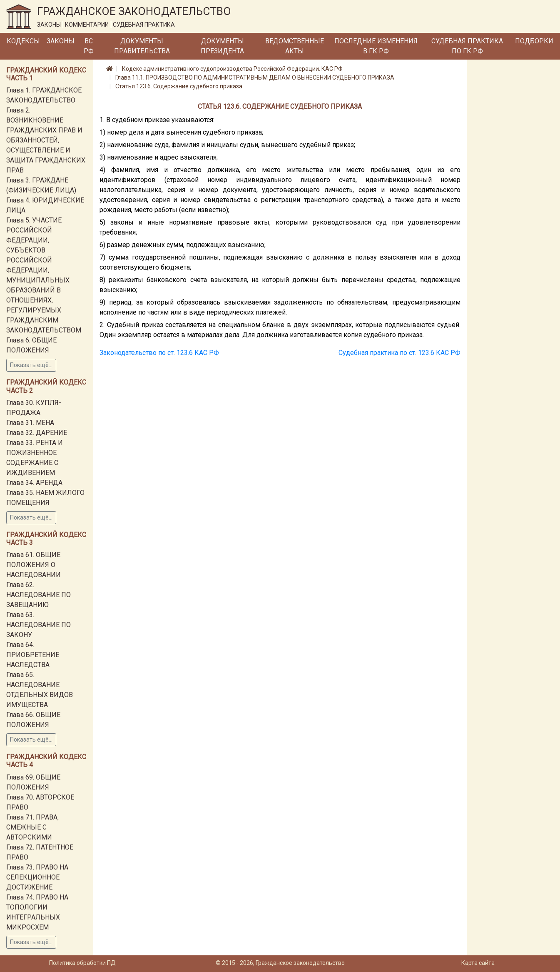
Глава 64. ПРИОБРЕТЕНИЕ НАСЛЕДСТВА (33, 655)
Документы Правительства (142, 46)
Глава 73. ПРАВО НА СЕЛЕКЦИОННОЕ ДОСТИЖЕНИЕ (37, 877)
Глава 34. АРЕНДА (34, 483)
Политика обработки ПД (82, 963)
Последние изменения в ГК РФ (376, 46)
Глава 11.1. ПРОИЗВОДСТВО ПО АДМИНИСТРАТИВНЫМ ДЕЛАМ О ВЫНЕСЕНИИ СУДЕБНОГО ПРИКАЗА (255, 77)
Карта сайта (478, 963)
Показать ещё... (31, 365)
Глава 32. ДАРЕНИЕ (37, 433)
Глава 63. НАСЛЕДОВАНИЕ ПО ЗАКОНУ (39, 625)
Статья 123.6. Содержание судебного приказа (179, 86)
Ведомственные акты (295, 46)
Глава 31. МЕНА (30, 423)
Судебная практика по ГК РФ (467, 46)
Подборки (534, 41)
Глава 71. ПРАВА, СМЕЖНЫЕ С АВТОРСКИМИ (32, 827)
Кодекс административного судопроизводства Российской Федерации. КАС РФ (232, 69)
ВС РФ (89, 46)
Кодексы (23, 41)
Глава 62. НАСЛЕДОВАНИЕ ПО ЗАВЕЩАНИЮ (39, 595)
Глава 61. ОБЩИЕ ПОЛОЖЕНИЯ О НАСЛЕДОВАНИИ (34, 565)
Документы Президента (222, 46)
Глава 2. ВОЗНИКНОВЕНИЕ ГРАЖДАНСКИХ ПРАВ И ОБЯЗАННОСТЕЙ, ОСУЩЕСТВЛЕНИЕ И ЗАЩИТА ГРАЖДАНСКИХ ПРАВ (46, 140)
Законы (61, 41)
